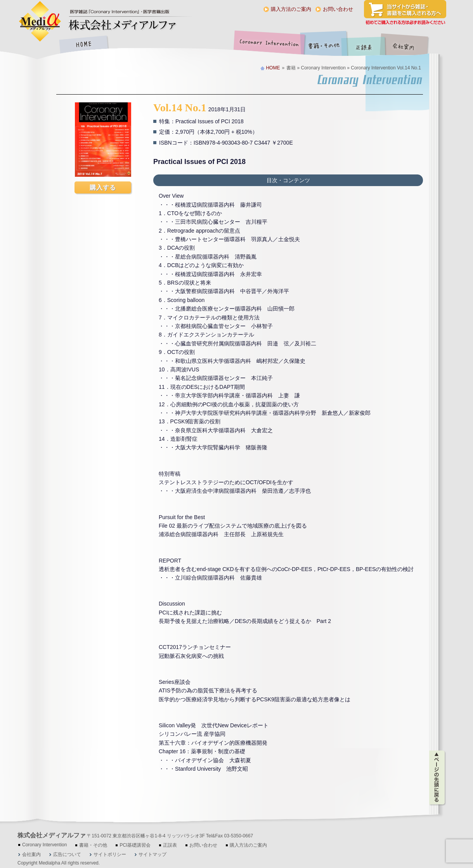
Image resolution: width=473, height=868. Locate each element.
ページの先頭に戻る (437, 778)
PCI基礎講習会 (135, 845)
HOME (83, 45)
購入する (103, 187)
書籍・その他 (324, 45)
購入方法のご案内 (291, 9)
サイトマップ (152, 854)
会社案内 (409, 45)
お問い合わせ (338, 9)
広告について (67, 854)
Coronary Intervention (268, 45)
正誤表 (365, 45)
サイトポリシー (110, 854)
